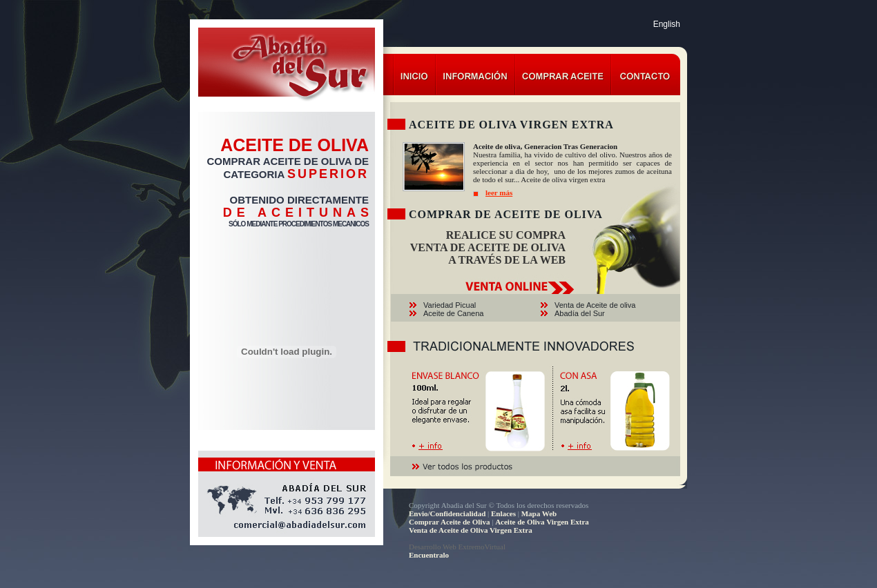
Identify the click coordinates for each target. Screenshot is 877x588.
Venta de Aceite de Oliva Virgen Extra (471, 530)
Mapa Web (539, 513)
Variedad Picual (450, 305)
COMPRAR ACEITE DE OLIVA (279, 161)
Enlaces (503, 513)
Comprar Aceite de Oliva (449, 522)
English (667, 24)
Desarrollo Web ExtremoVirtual (457, 547)
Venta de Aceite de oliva (595, 305)
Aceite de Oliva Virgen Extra (542, 522)
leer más (499, 193)
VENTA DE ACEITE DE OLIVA (488, 247)
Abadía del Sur (580, 313)
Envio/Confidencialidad (447, 513)
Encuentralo (429, 555)
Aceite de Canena (453, 313)
